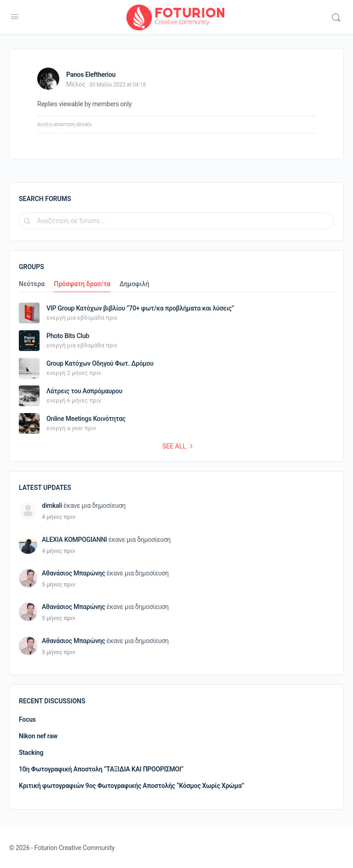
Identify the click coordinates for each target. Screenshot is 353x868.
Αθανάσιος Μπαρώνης (74, 573)
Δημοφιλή (134, 284)
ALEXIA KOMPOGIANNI (74, 540)
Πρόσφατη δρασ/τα (82, 284)
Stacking (31, 753)
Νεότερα (32, 284)
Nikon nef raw (38, 736)
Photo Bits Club (68, 336)
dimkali (52, 506)
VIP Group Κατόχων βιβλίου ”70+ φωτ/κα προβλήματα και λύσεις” (140, 308)
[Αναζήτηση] (336, 17)
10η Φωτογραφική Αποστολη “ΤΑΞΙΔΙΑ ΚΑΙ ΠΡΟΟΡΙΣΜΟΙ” (101, 769)
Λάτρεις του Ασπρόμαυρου (84, 391)
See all (179, 446)
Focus (27, 719)
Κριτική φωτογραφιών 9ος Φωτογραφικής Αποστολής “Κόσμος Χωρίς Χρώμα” (131, 786)
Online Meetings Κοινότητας (86, 419)
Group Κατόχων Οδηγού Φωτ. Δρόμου (100, 363)
